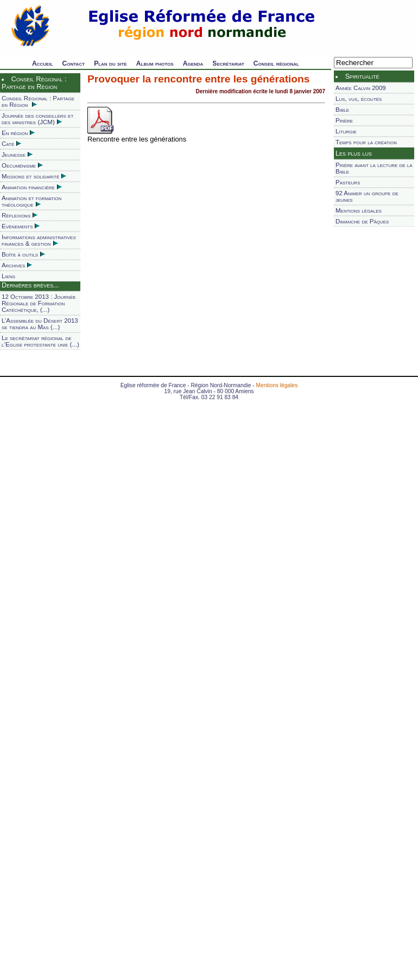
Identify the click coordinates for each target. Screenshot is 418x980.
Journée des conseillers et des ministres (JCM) (37, 119)
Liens (8, 276)
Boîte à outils (23, 254)
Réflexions (20, 215)
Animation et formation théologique (31, 201)
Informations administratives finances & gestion (39, 240)
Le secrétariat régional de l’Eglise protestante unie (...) (40, 341)
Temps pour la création (366, 142)
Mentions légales (359, 210)
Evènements (21, 226)
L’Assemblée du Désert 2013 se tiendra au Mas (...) (40, 324)
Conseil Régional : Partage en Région (38, 101)
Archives (17, 265)
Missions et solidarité (34, 176)
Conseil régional (276, 63)
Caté (11, 144)
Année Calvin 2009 (361, 88)
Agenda (193, 63)
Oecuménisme (22, 165)
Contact (74, 63)
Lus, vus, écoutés (359, 99)
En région (18, 133)
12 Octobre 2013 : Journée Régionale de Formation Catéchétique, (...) (39, 303)
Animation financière (32, 187)
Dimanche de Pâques (362, 221)
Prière (344, 120)
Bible (342, 110)
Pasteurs (348, 182)
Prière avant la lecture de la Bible (374, 168)
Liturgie (346, 131)
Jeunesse (17, 155)
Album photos (155, 63)
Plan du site (110, 63)
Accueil (43, 63)
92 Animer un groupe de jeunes (367, 196)
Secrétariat (228, 63)
